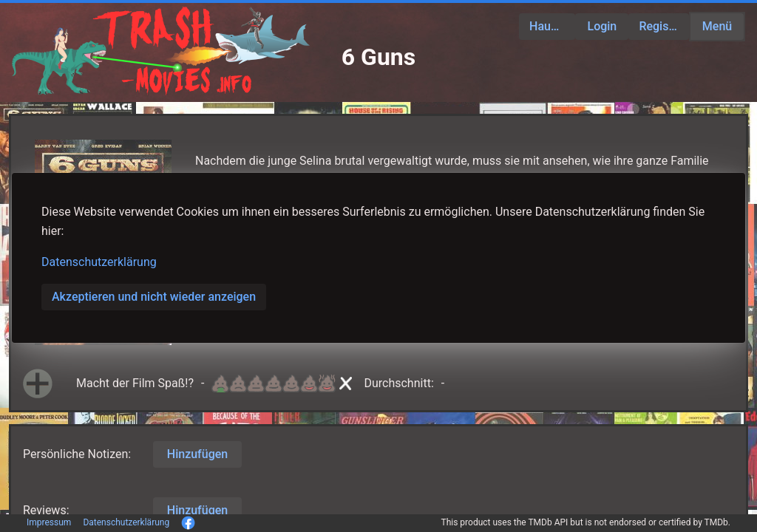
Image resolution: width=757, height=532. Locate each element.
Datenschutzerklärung (99, 262)
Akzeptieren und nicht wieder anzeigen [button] (154, 297)
